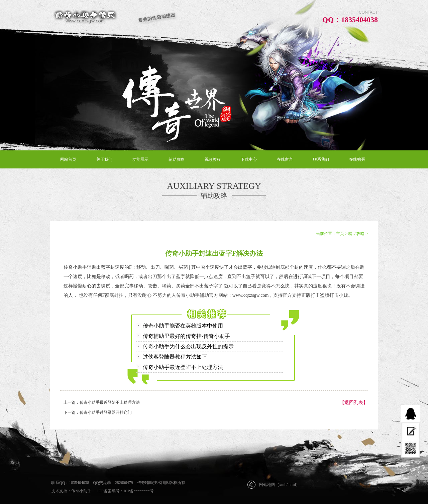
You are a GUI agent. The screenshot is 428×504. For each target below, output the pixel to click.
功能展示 (140, 159)
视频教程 (213, 159)
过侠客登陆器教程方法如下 (175, 357)
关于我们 (104, 159)
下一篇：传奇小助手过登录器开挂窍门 (98, 412)
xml (282, 485)
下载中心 (249, 159)
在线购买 (357, 159)
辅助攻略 (177, 159)
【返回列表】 (354, 403)
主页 (340, 234)
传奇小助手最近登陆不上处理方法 (183, 367)
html (292, 485)
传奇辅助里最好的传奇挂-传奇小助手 (186, 336)
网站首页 (68, 159)
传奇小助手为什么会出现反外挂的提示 (188, 346)
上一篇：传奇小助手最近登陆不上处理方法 (102, 402)
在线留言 (285, 159)
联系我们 (321, 159)
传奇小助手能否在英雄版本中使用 (183, 326)
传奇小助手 (81, 491)
